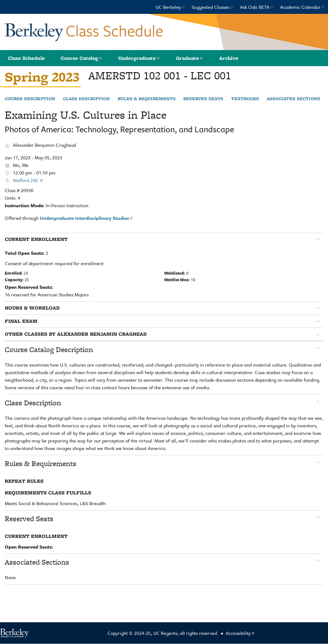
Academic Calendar (302, 7)
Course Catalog (82, 58)
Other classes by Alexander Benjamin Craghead (76, 334)
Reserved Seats (203, 99)
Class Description (86, 99)
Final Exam (21, 321)
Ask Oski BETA (257, 7)
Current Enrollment (36, 239)
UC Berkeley (170, 7)
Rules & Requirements (147, 99)
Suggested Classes (213, 7)
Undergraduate (139, 58)
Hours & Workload (32, 308)
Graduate (190, 58)
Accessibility (240, 633)
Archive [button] (229, 58)
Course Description (30, 99)
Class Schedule (26, 58)
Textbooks (245, 99)
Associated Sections (293, 99)
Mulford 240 (28, 180)
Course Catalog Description (49, 350)
